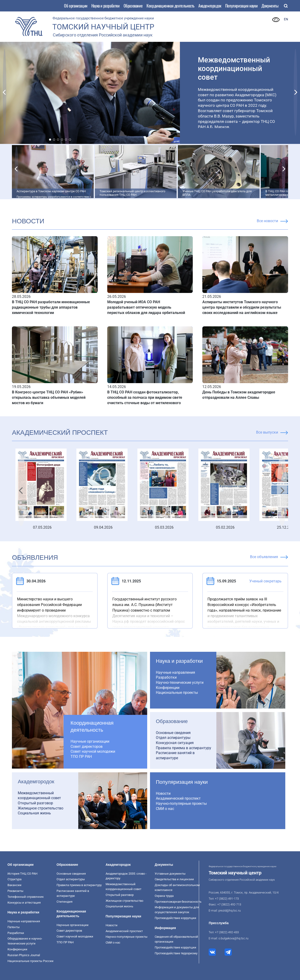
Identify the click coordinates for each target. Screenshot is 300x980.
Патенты (14, 927)
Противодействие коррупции (175, 918)
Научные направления (175, 672)
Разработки (166, 677)
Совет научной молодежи (93, 751)
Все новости (267, 221)
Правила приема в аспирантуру (184, 748)
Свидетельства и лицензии (174, 879)
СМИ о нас (165, 809)
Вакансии (14, 885)
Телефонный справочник (26, 897)
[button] (5, 92)
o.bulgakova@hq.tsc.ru (233, 938)
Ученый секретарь (265, 581)
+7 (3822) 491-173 (227, 899)
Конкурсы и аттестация (24, 903)
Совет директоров (87, 747)
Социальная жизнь (34, 813)
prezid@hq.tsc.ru (230, 911)
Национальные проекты (177, 693)
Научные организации (90, 741)
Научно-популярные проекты (181, 804)
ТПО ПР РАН (81, 757)
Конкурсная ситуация (175, 743)
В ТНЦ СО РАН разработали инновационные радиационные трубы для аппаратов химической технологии (51, 307)
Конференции (168, 688)
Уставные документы (170, 874)
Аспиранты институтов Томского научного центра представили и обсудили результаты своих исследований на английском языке (242, 307)
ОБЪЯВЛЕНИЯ (35, 558)
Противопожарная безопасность (178, 902)
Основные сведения (173, 733)
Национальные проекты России (30, 961)
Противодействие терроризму (176, 953)
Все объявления (264, 557)
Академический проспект (60, 433)
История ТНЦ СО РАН (22, 874)
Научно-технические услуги (180, 682)
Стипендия (64, 902)
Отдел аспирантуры (173, 738)
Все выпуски (267, 432)
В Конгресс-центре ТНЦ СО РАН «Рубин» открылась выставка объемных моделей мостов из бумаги (49, 397)
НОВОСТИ (28, 221)
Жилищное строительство (41, 808)
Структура (14, 879)
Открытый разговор (35, 803)
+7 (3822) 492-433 (227, 932)
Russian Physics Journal (24, 955)
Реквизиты (15, 891)
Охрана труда (164, 896)
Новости (163, 793)
